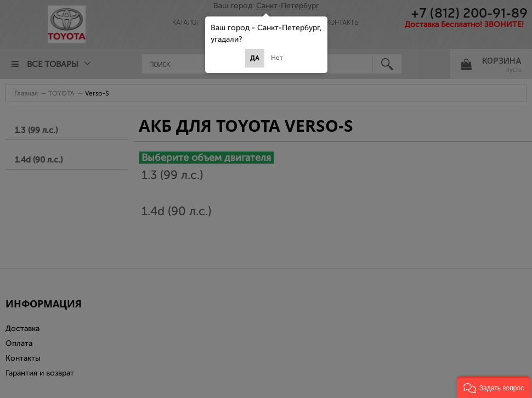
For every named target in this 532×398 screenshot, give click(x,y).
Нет (277, 58)
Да (255, 58)
